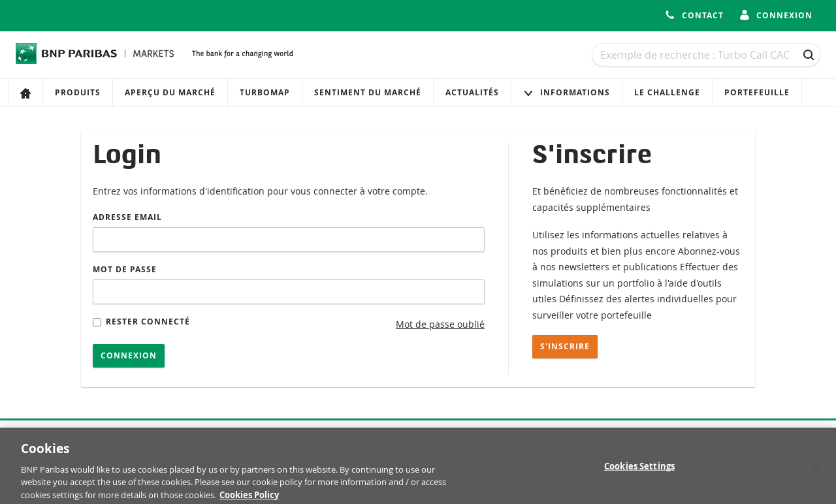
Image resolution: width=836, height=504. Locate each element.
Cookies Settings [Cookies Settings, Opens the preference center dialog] (639, 470)
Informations (567, 92)
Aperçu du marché (170, 92)
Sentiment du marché (368, 92)
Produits (78, 92)
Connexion (129, 355)
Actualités (472, 92)
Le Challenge (667, 92)
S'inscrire (565, 346)
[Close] (815, 469)
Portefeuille (757, 92)
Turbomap (265, 92)
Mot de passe (125, 269)
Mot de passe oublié (440, 324)
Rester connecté (141, 322)
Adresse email (127, 217)
